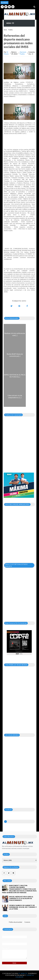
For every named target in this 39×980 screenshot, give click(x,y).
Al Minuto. (23, 973)
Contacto (27, 922)
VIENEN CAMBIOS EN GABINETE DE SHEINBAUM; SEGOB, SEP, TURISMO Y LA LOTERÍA (23, 907)
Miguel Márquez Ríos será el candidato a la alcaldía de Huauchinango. (21, 898)
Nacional (23, 52)
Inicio (5, 30)
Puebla (11, 30)
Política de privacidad (15, 922)
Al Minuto (6, 53)
